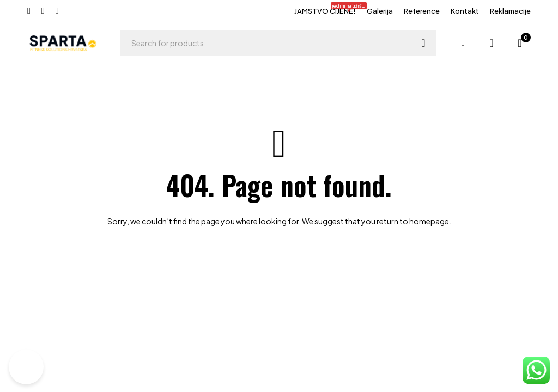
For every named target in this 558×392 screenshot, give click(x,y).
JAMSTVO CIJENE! (325, 10)
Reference (422, 11)
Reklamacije (510, 11)
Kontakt (465, 11)
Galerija (380, 11)
